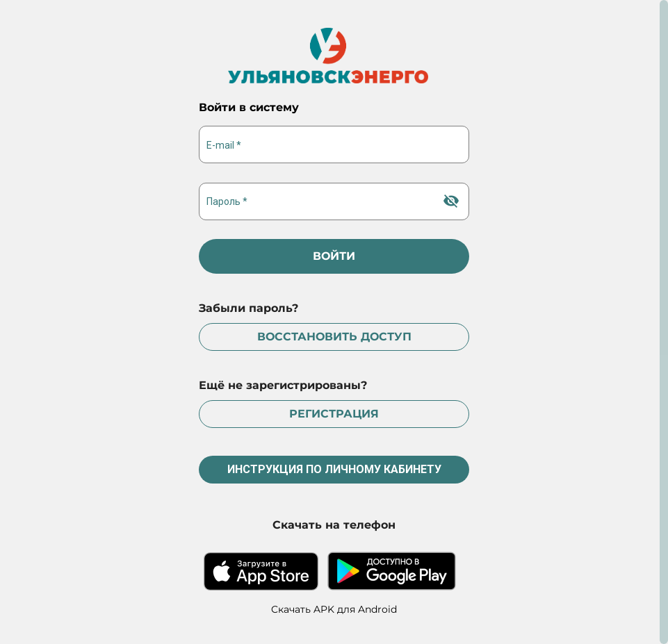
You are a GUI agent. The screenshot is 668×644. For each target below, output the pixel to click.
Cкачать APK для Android (334, 609)
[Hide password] (451, 201)
